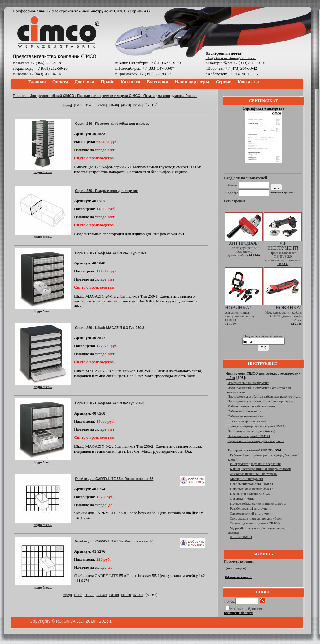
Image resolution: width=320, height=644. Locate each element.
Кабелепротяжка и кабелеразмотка (253, 406)
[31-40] (114, 105)
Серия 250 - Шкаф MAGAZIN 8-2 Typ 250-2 (110, 403)
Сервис (223, 82)
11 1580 (230, 324)
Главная (37, 82)
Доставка (85, 82)
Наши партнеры (192, 82)
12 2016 (296, 324)
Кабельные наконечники (245, 416)
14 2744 (254, 255)
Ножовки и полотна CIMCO (250, 494)
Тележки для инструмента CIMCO (255, 523)
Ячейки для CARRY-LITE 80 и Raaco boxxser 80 (114, 541)
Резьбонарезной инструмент (251, 508)
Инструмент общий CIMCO (52, 96)
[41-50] (126, 105)
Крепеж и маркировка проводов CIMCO (257, 426)
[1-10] (78, 105)
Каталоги (130, 82)
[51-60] (138, 105)
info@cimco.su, (217, 58)
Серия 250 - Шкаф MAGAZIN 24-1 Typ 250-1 (111, 253)
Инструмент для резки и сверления (255, 464)
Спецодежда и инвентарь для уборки (257, 518)
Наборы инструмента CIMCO (252, 484)
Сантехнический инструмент (251, 513)
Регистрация (235, 201)
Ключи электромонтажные (247, 421)
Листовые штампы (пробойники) (252, 431)
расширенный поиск (239, 613)
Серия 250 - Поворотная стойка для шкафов (112, 124)
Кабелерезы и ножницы (245, 411)
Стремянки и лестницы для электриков (256, 441)
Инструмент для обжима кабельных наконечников (264, 396)
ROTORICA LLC (70, 621)
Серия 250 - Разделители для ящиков (107, 191)
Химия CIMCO (241, 537)
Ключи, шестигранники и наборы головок (261, 469)
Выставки (158, 82)
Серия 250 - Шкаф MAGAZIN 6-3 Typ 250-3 (110, 328)
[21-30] (101, 105)
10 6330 (283, 264)
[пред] (67, 105)
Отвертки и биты (242, 498)
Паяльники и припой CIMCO (249, 436)
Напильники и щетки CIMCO (252, 489)
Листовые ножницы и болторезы (254, 474)
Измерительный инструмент (248, 383)
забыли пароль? (282, 192)
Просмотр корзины (239, 561)
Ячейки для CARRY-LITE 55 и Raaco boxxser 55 (114, 479)
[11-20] (90, 105)
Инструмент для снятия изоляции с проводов (260, 401)
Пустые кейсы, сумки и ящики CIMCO (109, 96)
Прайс (107, 82)
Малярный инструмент (247, 479)
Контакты (248, 82)
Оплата (60, 82)
